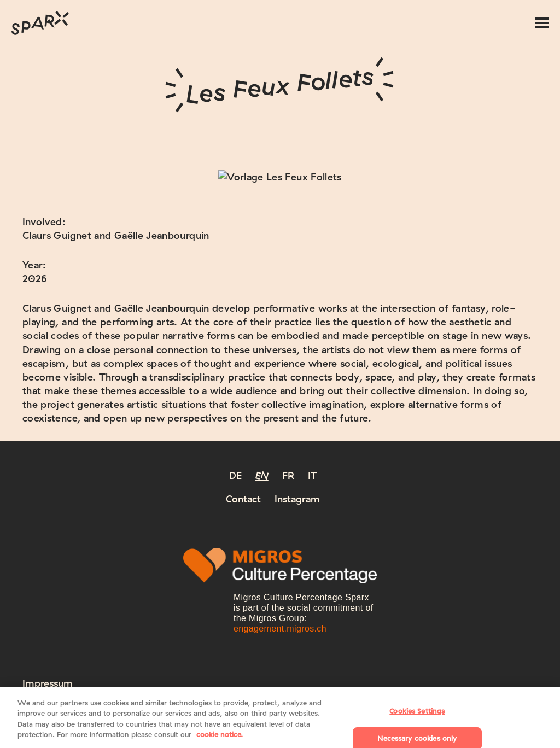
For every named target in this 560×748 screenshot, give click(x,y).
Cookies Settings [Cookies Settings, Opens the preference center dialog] (417, 716)
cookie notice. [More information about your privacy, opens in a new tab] (220, 740)
